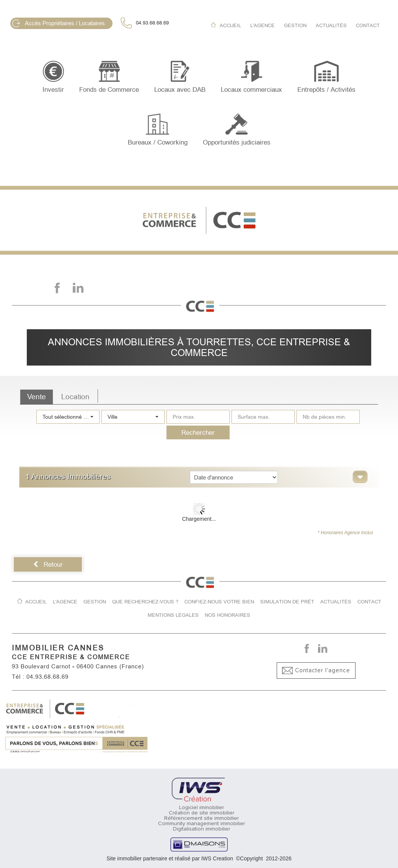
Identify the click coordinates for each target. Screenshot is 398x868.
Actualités (331, 25)
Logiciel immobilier (201, 808)
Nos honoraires (228, 615)
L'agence (263, 25)
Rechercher (198, 432)
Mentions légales (173, 615)
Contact (368, 25)
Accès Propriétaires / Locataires (59, 23)
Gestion (295, 25)
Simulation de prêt (287, 602)
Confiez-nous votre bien (219, 602)
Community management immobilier (201, 824)
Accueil (230, 25)
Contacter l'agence (316, 671)
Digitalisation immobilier (201, 829)
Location (75, 397)
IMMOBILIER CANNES (58, 648)
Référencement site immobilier (201, 818)
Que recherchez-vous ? (145, 602)
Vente (37, 397)
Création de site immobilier (201, 813)
